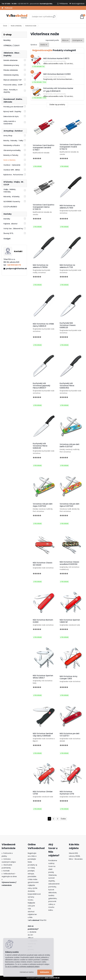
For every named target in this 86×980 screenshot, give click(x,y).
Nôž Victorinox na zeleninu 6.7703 (67, 266)
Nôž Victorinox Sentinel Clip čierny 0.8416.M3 (43, 735)
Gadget (7, 239)
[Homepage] (2, 8)
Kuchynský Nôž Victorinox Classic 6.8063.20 (68, 325)
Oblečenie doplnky (11, 75)
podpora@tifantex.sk (16, 269)
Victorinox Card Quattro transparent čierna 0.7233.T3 (44, 207)
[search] (54, 17)
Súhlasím (45, 972)
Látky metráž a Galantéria (10, 122)
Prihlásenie (64, 4)
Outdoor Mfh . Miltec (12, 170)
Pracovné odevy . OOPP (13, 85)
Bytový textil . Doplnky (12, 112)
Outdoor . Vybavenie (12, 165)
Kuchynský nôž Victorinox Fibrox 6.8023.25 (40, 446)
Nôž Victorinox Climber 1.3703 (43, 793)
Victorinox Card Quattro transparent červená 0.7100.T (44, 148)
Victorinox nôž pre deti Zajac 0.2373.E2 (43, 505)
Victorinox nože (31, 26)
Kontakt (6, 871)
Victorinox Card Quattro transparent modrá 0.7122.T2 (70, 147)
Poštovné (9, 8)
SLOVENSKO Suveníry (12, 202)
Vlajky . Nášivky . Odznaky (10, 191)
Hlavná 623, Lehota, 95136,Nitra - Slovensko (76, 856)
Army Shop (8, 136)
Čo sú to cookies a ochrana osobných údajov (22, 967)
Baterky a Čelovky (11, 155)
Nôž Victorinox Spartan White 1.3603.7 (43, 677)
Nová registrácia (78, 4)
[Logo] (17, 17)
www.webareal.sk (52, 978)
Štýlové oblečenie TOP (12, 80)
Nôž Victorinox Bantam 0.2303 (43, 621)
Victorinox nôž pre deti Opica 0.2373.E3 (69, 505)
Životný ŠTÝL (8, 233)
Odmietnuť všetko (27, 972)
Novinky (7, 40)
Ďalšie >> (63, 819)
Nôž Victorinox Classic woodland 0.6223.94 (69, 563)
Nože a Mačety (16, 26)
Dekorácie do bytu (11, 116)
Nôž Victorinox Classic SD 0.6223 (43, 564)
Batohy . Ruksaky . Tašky (13, 141)
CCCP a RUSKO (10, 207)
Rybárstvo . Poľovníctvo (13, 175)
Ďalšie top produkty (57, 105)
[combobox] (66, 40)
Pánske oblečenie (11, 70)
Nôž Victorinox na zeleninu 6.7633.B (40, 266)
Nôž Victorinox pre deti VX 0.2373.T (70, 735)
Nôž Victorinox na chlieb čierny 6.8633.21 (43, 325)
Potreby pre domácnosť (13, 107)
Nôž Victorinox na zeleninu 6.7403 (67, 207)
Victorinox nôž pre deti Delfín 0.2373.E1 (69, 445)
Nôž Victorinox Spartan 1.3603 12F (70, 621)
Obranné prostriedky (12, 150)
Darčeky (7, 219)
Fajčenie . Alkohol (10, 224)
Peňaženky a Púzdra (12, 145)
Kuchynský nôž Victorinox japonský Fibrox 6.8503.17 (41, 386)
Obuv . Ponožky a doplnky (10, 91)
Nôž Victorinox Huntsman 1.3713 (67, 793)
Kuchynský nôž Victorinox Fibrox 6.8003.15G (67, 386)
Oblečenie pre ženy (11, 65)
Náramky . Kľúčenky (11, 197)
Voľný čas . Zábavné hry (13, 229)
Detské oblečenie (10, 60)
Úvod (5, 26)
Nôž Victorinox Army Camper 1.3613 (69, 678)
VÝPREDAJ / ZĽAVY (12, 46)
